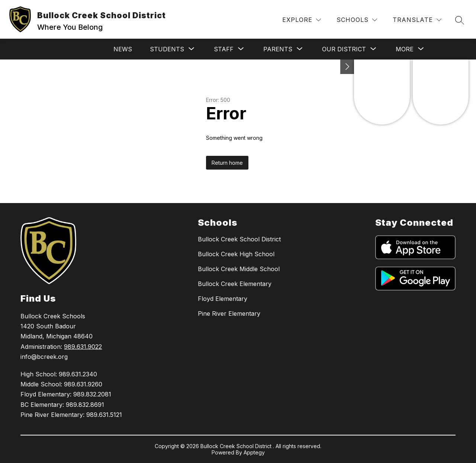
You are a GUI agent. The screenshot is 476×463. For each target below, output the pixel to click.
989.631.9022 (83, 347)
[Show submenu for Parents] (278, 49)
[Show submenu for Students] (167, 49)
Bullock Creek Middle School (239, 269)
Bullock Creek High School (236, 254)
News (123, 49)
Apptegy (254, 452)
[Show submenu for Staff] (224, 49)
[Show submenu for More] (405, 49)
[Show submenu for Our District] (344, 49)
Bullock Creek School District (239, 239)
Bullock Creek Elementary (235, 284)
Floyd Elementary (223, 299)
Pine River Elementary (229, 314)
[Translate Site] (417, 20)
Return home (227, 163)
